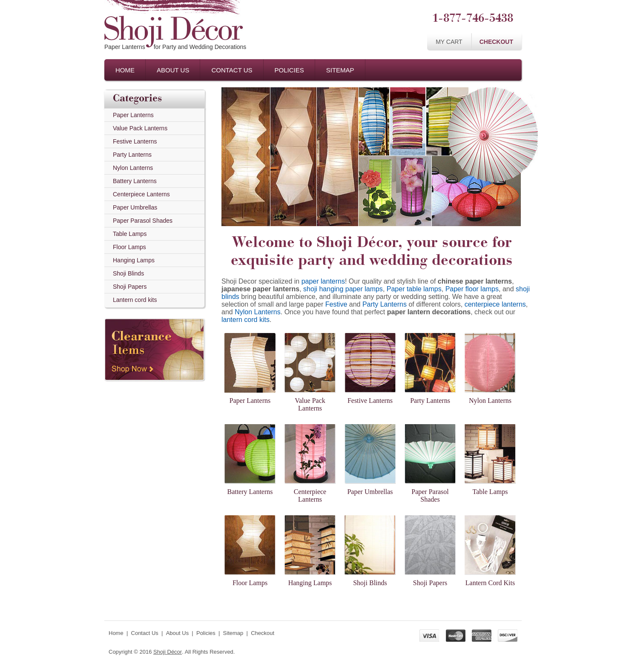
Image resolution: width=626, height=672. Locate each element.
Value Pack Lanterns (140, 128)
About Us (173, 70)
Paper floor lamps (472, 289)
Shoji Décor (168, 652)
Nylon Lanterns (133, 168)
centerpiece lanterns (495, 304)
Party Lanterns (132, 155)
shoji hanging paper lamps (343, 289)
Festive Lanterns (135, 141)
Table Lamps (130, 234)
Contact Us (232, 70)
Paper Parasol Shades (143, 221)
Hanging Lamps (134, 260)
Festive (336, 304)
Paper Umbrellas (135, 207)
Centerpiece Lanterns (141, 194)
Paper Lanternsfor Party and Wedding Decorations (175, 47)
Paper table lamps (414, 289)
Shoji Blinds (128, 273)
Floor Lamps (129, 247)
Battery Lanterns (135, 181)
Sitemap (340, 70)
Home (125, 70)
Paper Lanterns (133, 115)
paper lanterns (323, 281)
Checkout (496, 42)
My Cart (449, 42)
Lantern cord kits (135, 300)
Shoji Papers (130, 287)
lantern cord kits (246, 320)
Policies (289, 70)
